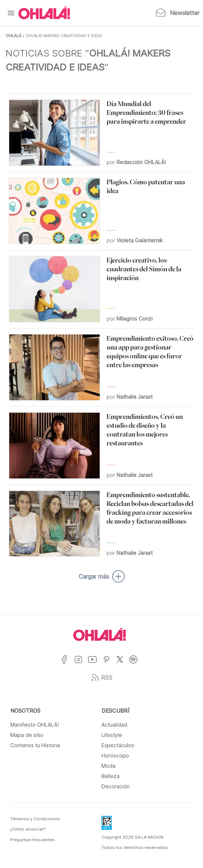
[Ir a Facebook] (67, 664)
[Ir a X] (123, 664)
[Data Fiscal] (107, 825)
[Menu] (11, 13)
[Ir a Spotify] (136, 664)
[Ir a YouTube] (95, 664)
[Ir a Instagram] (81, 664)
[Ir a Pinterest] (109, 664)
